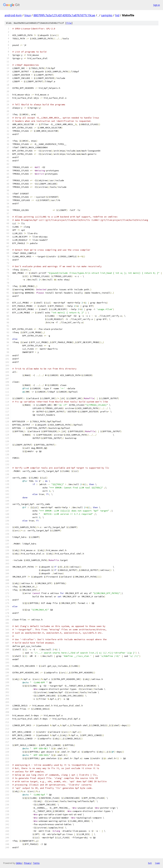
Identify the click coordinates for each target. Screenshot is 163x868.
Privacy (27, 863)
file (69, 23)
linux (28, 15)
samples (107, 15)
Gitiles (19, 863)
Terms (36, 863)
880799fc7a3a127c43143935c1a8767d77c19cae (64, 15)
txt (150, 863)
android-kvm (13, 15)
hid (117, 15)
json (157, 863)
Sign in (157, 5)
